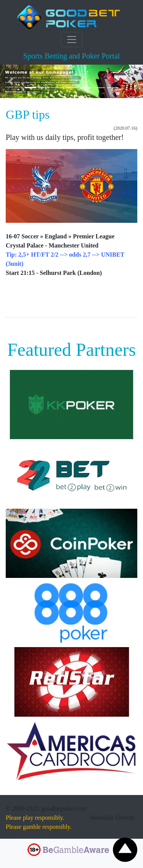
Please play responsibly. (35, 818)
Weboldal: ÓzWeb (112, 818)
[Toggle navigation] (72, 40)
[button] (11, 81)
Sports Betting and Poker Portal (71, 56)
